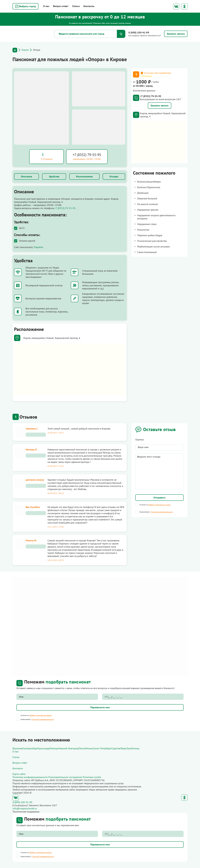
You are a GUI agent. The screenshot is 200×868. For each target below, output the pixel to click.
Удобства (54, 176)
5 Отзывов (146, 76)
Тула (129, 748)
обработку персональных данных (159, 505)
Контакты (89, 6)
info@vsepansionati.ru (25, 808)
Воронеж (17, 748)
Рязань (89, 748)
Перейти (38, 247)
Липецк (54, 748)
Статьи (76, 6)
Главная (15, 50)
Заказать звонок (160, 105)
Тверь (123, 748)
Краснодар (44, 748)
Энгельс (135, 748)
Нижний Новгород (68, 748)
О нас (46, 6)
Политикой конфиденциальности (162, 512)
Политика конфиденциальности (30, 777)
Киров (25, 50)
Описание (26, 176)
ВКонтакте (176, 6)
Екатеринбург (30, 748)
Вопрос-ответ (61, 6)
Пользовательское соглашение (65, 777)
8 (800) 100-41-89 (139, 32)
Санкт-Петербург (102, 748)
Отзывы (114, 176)
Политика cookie (92, 777)
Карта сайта (19, 774)
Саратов (116, 748)
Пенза (82, 748)
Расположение (84, 176)
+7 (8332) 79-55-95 (87, 155)
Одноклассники (184, 6)
